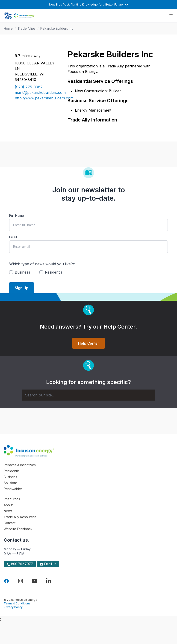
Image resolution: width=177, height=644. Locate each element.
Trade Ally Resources (20, 517)
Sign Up (22, 288)
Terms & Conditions (17, 603)
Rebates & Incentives (20, 465)
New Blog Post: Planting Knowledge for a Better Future (89, 4)
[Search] (88, 395)
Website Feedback (18, 529)
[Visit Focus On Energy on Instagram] (21, 581)
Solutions (11, 483)
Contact (10, 523)
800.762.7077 (20, 564)
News (8, 511)
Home (8, 28)
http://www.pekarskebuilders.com (36, 98)
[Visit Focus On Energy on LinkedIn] (49, 581)
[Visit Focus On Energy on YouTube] (35, 581)
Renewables (13, 489)
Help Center (88, 343)
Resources (12, 499)
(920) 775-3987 (29, 87)
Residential (12, 471)
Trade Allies (27, 28)
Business (10, 477)
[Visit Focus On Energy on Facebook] (6, 581)
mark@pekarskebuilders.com (36, 92)
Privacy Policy (13, 607)
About (8, 505)
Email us (48, 564)
